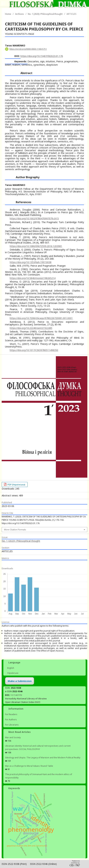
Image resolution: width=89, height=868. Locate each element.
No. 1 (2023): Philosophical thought (45, 14)
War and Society (13, 737)
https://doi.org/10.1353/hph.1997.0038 (31, 262)
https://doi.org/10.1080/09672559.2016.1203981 (36, 246)
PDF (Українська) (16, 484)
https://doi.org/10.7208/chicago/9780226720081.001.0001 (41, 318)
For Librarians (12, 725)
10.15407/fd (16, 695)
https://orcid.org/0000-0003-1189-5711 (28, 49)
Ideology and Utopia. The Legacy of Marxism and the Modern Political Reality (43, 758)
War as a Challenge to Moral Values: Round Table (29, 766)
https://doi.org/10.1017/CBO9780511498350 (34, 350)
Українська (13, 673)
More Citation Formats (15, 530)
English (10, 668)
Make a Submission (20, 681)
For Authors (11, 719)
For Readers (11, 714)
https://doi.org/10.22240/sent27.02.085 (31, 328)
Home (8, 14)
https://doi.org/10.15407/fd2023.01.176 (42, 56)
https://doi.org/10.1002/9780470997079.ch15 (34, 218)
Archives (19, 14)
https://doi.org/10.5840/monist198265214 (33, 278)
